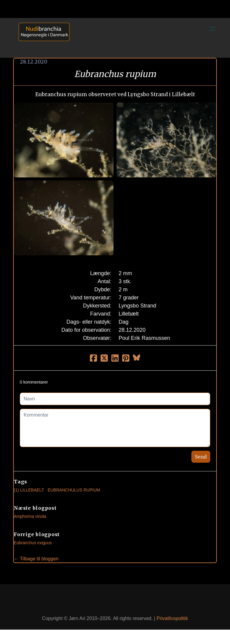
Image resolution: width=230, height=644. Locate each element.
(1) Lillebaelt (29, 490)
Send (201, 457)
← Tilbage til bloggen (36, 559)
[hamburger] (213, 29)
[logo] (42, 38)
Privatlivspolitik (172, 618)
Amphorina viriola (30, 516)
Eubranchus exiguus (33, 543)
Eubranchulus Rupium (74, 490)
